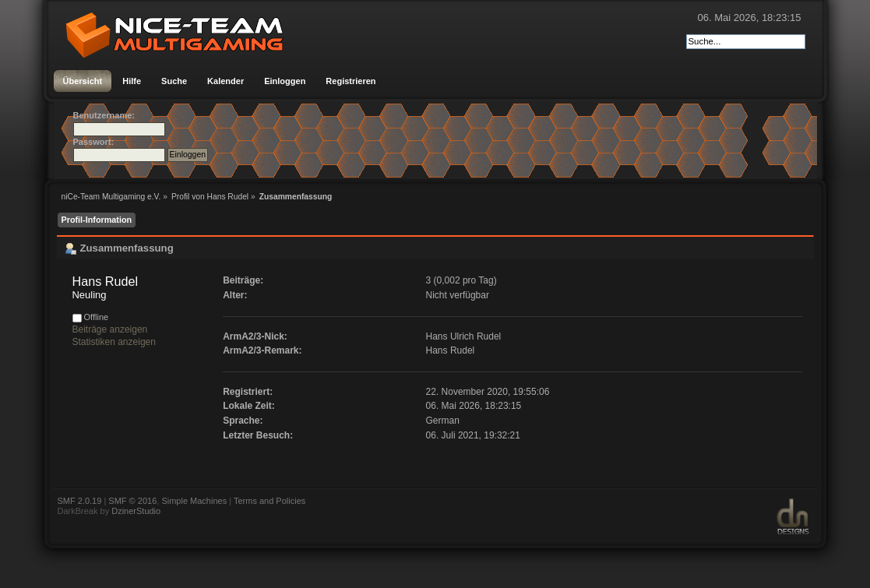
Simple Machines (194, 501)
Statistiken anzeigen (114, 342)
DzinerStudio (136, 511)
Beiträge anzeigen (110, 329)
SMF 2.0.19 (80, 501)
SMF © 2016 (132, 501)
